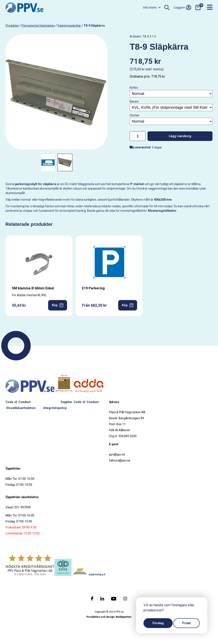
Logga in (182, 7)
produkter (12, 26)
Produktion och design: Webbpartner (109, 617)
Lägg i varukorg (180, 136)
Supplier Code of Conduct (80, 402)
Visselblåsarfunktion (21, 408)
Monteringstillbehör (162, 211)
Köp (58, 305)
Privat (186, 623)
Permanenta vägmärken (38, 26)
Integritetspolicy (55, 408)
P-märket (137, 184)
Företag (158, 623)
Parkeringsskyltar (69, 26)
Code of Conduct (18, 402)
